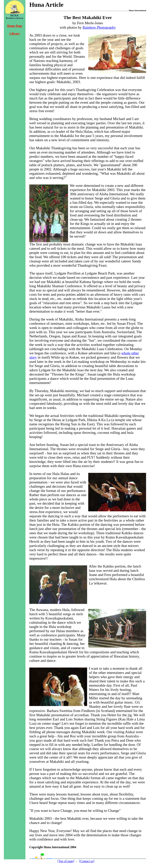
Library (15, 34)
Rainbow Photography (99, 27)
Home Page (15, 26)
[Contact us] (87, 861)
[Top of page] (66, 861)
